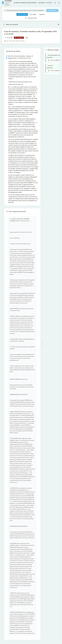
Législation (42, 14)
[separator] (43, 344)
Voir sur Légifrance (54, 60)
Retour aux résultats (11, 24)
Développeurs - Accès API (45, 3)
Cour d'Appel (33, 14)
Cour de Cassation (22, 14)
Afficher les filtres (31, 18)
